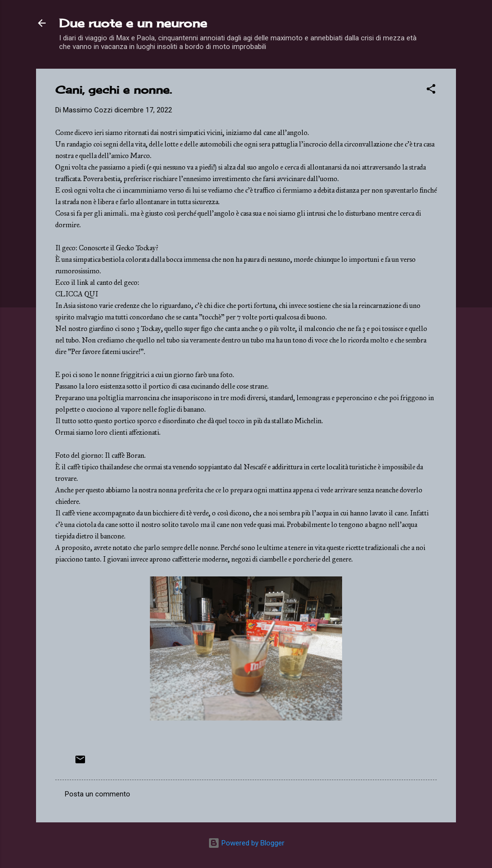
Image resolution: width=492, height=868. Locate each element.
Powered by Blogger (246, 843)
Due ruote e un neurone (133, 23)
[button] (431, 91)
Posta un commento (98, 794)
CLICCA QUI (77, 294)
